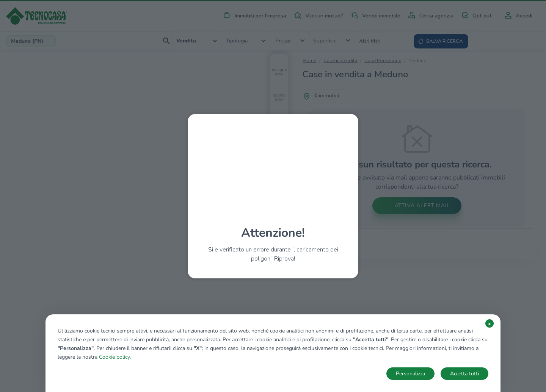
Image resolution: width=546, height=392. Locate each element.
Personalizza (410, 374)
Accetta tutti (464, 374)
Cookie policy (114, 357)
